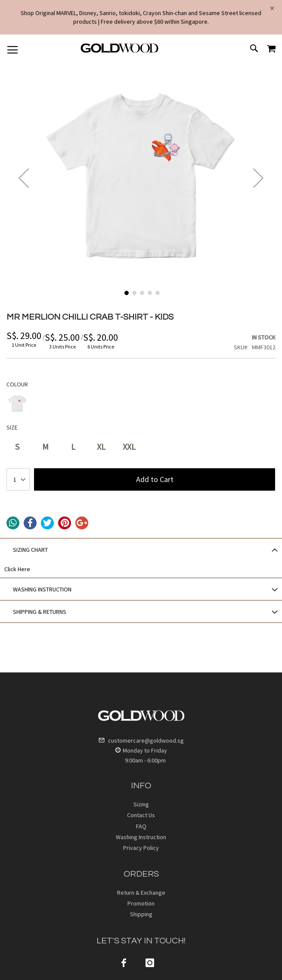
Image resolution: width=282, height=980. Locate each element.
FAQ (141, 826)
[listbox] (141, 405)
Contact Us (141, 815)
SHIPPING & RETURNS (40, 612)
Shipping (141, 914)
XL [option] (101, 446)
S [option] (17, 446)
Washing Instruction (141, 837)
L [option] (73, 446)
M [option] (45, 446)
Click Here (17, 569)
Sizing (141, 804)
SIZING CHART (30, 550)
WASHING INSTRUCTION (42, 589)
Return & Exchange (141, 893)
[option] (17, 404)
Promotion (141, 903)
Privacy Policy (141, 848)
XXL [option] (129, 446)
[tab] (141, 549)
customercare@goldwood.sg (141, 740)
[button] (24, 178)
